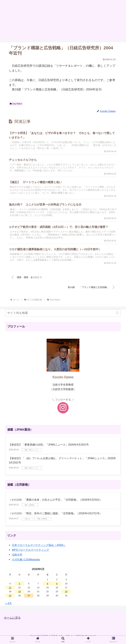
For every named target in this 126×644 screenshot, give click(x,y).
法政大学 (17, 558)
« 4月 (8, 607)
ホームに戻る (13, 621)
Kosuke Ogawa (63, 380)
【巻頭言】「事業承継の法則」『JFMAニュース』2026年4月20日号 (49, 448)
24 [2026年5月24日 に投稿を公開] (66, 595)
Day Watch (16, 104)
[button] (117, 316)
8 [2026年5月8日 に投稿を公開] (47, 587)
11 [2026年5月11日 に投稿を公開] (10, 591)
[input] (63, 316)
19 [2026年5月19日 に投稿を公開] (19, 595)
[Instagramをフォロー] (63, 411)
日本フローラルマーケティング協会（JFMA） (39, 548)
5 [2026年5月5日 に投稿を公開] (19, 587)
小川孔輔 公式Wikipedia (26, 563)
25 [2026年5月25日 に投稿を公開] (10, 599)
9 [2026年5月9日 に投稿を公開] (57, 587)
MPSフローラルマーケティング (30, 553)
